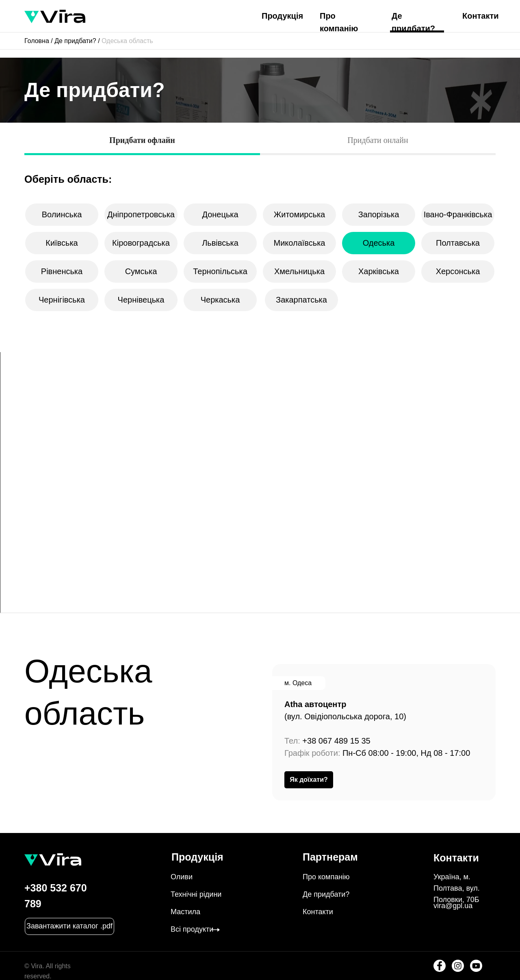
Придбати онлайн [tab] (378, 140)
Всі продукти (192, 929)
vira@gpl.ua (453, 906)
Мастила (185, 912)
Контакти (481, 16)
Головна (37, 41)
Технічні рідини (196, 894)
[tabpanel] (260, 171)
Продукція (282, 16)
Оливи (182, 877)
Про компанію (326, 877)
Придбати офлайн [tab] (142, 140)
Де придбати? (75, 41)
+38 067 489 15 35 (336, 741)
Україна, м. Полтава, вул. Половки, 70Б (457, 888)
